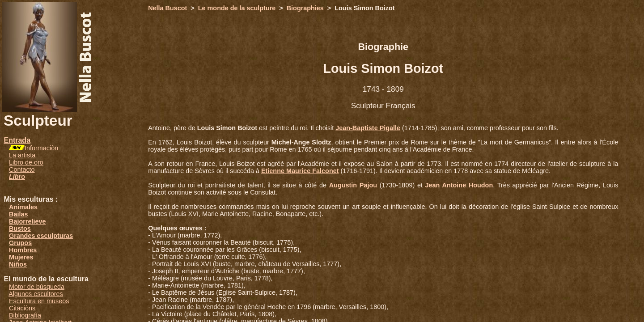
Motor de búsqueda (37, 287)
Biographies (305, 8)
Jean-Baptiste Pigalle (368, 128)
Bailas (18, 214)
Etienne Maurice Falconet (300, 171)
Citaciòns (22, 308)
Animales (23, 207)
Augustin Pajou (353, 185)
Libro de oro (26, 162)
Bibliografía (25, 315)
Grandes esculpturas (41, 236)
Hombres (23, 250)
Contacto (22, 169)
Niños (18, 264)
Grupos (20, 243)
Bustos (20, 229)
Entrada (17, 140)
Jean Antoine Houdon (459, 185)
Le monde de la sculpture (237, 8)
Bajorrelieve (27, 221)
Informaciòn (41, 148)
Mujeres (21, 257)
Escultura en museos (39, 301)
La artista (22, 155)
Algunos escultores (36, 294)
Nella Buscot (167, 8)
